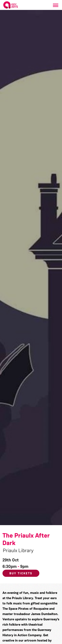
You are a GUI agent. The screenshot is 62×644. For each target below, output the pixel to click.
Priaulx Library (18, 550)
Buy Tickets (21, 573)
